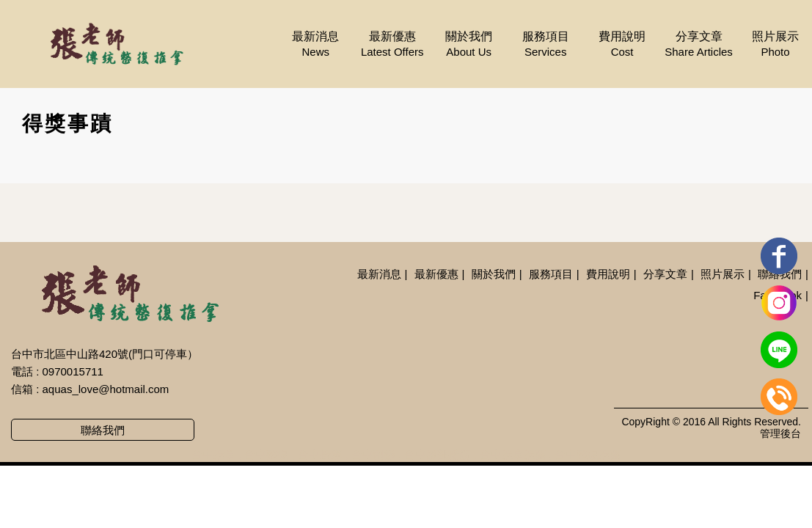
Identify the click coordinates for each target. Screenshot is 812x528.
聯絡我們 (103, 430)
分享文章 (699, 45)
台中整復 (266, 454)
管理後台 (780, 433)
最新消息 (315, 45)
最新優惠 (392, 45)
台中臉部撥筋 (437, 454)
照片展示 (775, 45)
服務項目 (546, 45)
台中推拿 (213, 454)
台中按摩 (320, 454)
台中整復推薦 (588, 454)
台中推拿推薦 (513, 454)
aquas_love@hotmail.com (106, 389)
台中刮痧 (373, 454)
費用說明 (622, 45)
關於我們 (469, 45)
